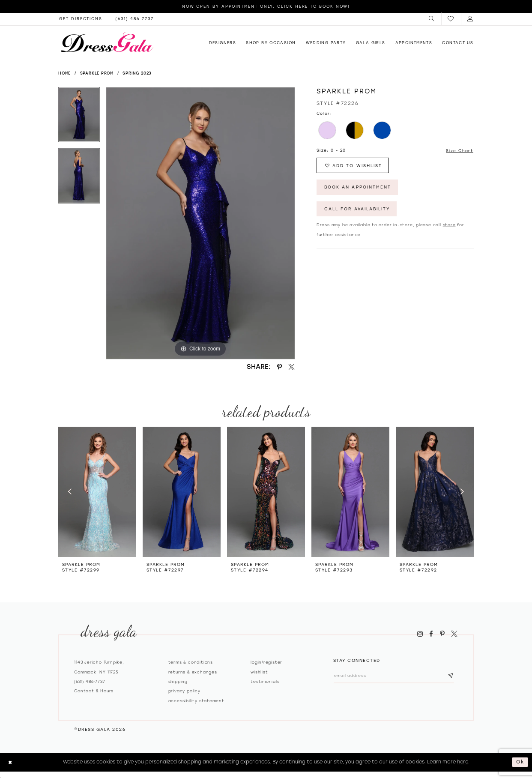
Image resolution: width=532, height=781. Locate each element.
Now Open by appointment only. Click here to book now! (266, 6)
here (463, 762)
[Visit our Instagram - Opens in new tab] (420, 634)
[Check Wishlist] (451, 19)
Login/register (266, 662)
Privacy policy (184, 691)
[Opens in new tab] (81, 19)
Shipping (178, 681)
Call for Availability (358, 210)
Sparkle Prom (97, 73)
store (449, 226)
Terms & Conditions (191, 662)
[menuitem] (432, 19)
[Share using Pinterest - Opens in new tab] (279, 367)
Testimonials (265, 681)
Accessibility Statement (196, 701)
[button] (432, 19)
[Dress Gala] (107, 42)
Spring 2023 (137, 73)
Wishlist (259, 672)
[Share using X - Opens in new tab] (292, 367)
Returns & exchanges (193, 672)
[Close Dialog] (10, 762)
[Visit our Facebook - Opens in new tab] (431, 634)
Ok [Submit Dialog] (521, 762)
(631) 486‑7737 (90, 681)
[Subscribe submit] (452, 676)
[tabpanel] (79, 118)
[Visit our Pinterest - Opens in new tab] (442, 634)
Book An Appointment (358, 187)
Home (64, 73)
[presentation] (97, 492)
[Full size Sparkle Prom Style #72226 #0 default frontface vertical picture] (200, 223)
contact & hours (94, 691)
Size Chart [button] (460, 151)
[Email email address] (395, 676)
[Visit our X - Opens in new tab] (454, 634)
